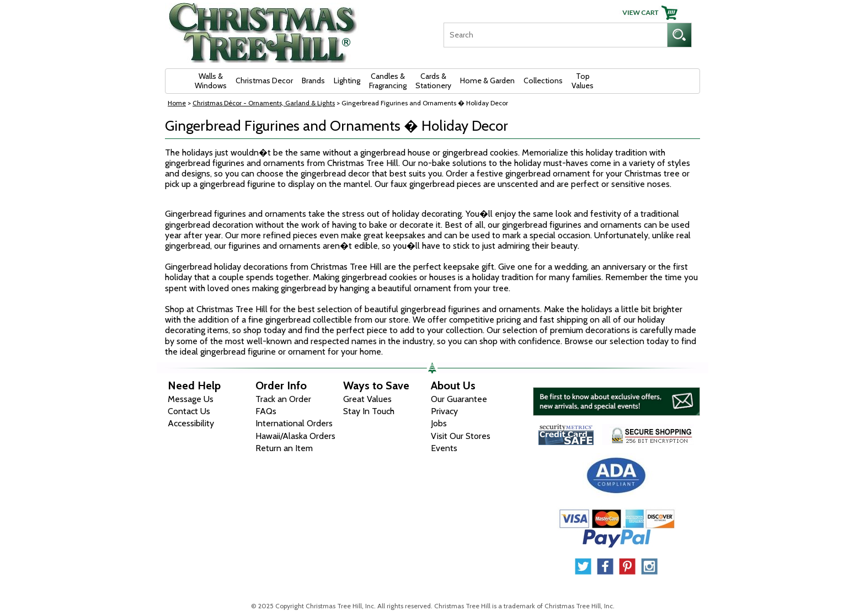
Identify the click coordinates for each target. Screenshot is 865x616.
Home (177, 103)
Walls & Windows (211, 81)
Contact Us (189, 411)
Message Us (191, 399)
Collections (543, 81)
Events (444, 448)
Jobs (439, 423)
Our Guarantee (459, 399)
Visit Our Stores (461, 436)
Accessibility (191, 423)
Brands (313, 81)
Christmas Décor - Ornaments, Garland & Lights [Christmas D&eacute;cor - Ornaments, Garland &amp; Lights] (264, 103)
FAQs (266, 411)
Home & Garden (487, 81)
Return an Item (284, 448)
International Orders (294, 423)
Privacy (444, 411)
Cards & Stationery (433, 81)
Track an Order (283, 399)
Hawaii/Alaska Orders (295, 436)
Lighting (347, 81)
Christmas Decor (264, 81)
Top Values (583, 81)
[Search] (555, 35)
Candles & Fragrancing (388, 81)
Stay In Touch (369, 411)
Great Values (367, 399)
